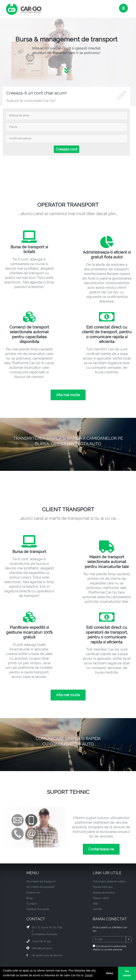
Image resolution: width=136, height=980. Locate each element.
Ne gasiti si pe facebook (47, 955)
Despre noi (33, 893)
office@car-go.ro (42, 948)
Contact (32, 904)
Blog (29, 898)
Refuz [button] (110, 973)
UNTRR (97, 909)
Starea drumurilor (104, 893)
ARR (95, 904)
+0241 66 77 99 (41, 941)
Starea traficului (103, 887)
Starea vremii (101, 898)
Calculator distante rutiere (109, 881)
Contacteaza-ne (101, 849)
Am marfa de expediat (40, 887)
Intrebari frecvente (38, 909)
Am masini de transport (41, 881)
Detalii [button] (89, 975)
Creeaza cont (66, 149)
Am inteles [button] (127, 973)
